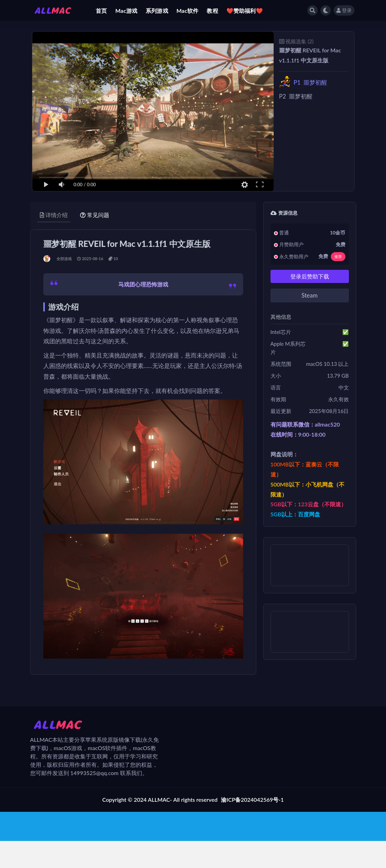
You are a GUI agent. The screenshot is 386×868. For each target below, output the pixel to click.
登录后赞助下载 (310, 276)
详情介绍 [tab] (54, 215)
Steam (309, 295)
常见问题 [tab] (95, 215)
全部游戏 (64, 259)
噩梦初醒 (310, 83)
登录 (344, 10)
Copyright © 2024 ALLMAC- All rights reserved (160, 800)
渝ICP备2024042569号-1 (252, 800)
